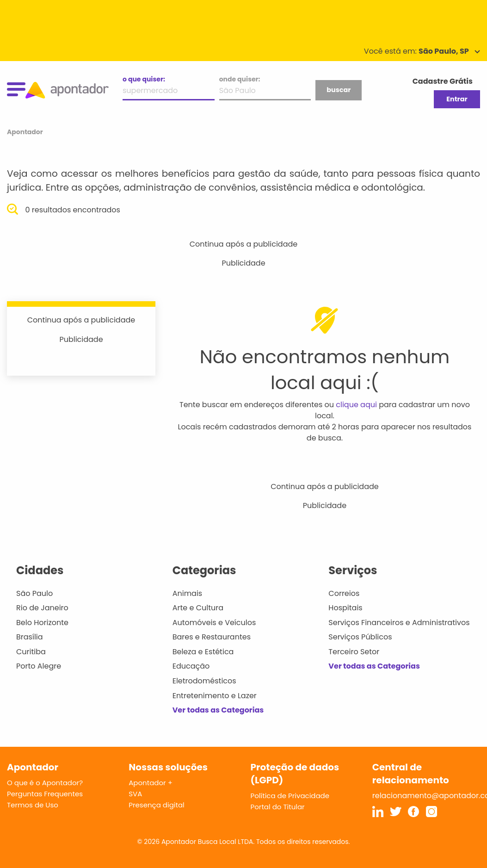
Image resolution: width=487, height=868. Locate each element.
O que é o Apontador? (45, 783)
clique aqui (356, 405)
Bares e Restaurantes (212, 637)
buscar (339, 90)
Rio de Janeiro (42, 608)
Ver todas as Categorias (218, 710)
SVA (135, 794)
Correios (344, 593)
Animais (188, 593)
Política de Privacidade (290, 796)
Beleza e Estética (203, 652)
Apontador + (151, 783)
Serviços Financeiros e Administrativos (399, 623)
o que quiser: (144, 79)
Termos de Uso (33, 805)
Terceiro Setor (354, 652)
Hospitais (345, 608)
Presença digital (157, 805)
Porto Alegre (39, 666)
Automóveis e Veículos (214, 623)
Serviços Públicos (360, 637)
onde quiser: (240, 79)
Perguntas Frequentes (45, 794)
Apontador (25, 132)
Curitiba (31, 652)
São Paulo (34, 593)
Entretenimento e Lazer (215, 696)
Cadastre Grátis (443, 81)
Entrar (457, 99)
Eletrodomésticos (204, 681)
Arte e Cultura (198, 608)
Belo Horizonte (42, 623)
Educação (191, 666)
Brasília (30, 637)
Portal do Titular (278, 807)
